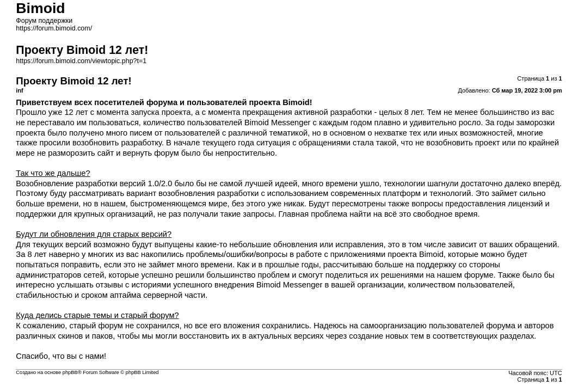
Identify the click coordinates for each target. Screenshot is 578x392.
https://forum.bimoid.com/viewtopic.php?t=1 (81, 61)
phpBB (70, 372)
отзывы (109, 285)
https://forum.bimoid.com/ (54, 28)
